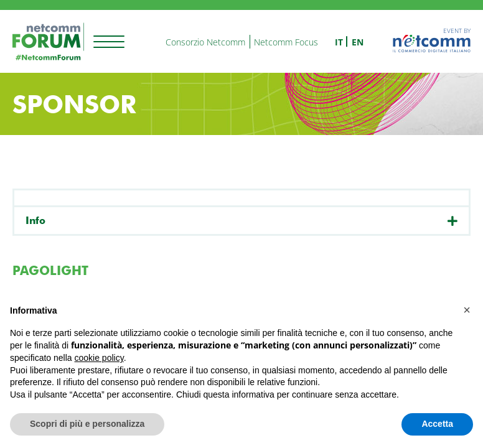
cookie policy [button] (99, 358)
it (339, 42)
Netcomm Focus (286, 42)
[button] (467, 310)
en (358, 42)
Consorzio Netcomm (205, 42)
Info (35, 221)
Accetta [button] (437, 424)
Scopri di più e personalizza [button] (87, 424)
